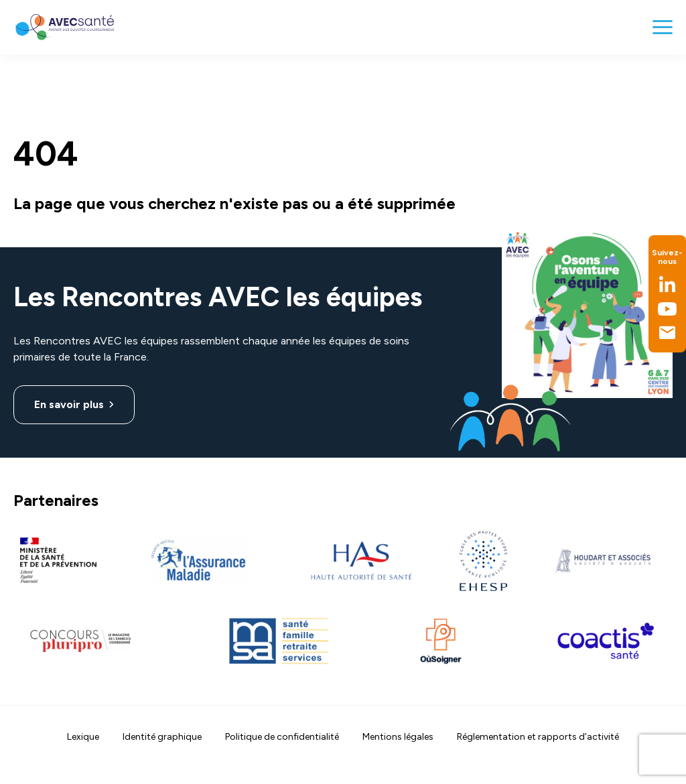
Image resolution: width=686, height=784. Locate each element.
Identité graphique (162, 737)
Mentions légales (398, 737)
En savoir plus (69, 404)
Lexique (83, 737)
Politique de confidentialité (282, 737)
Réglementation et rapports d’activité (538, 737)
